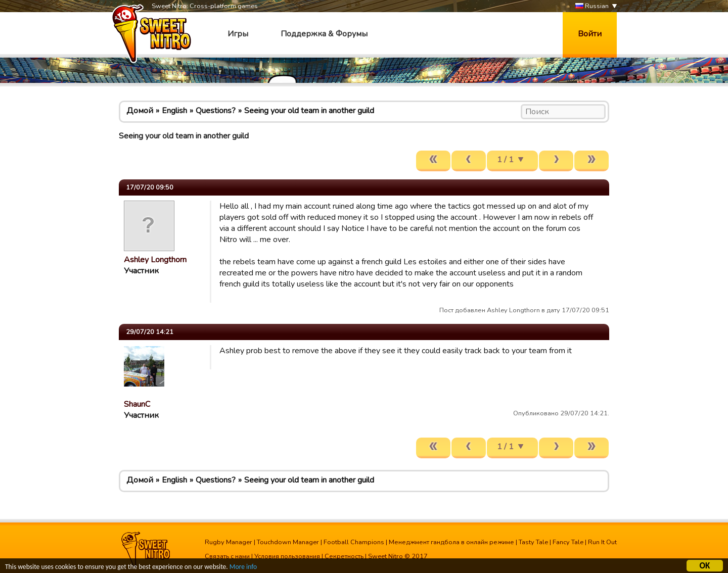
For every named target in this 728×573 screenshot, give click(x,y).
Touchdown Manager (288, 542)
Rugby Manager (229, 542)
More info (243, 567)
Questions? (216, 111)
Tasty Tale (533, 542)
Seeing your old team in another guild (309, 111)
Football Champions (354, 542)
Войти (590, 34)
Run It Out (602, 542)
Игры (238, 34)
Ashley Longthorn (155, 260)
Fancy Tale (568, 542)
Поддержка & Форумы (324, 34)
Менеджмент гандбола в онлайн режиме (451, 542)
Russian (592, 6)
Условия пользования (287, 556)
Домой (140, 111)
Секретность (344, 556)
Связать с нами (227, 556)
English (174, 111)
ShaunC (137, 404)
